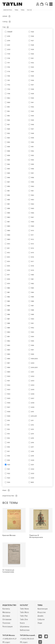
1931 (32, 58)
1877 (9, 275)
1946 (32, 125)
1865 (9, 226)
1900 (9, 376)
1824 (9, 120)
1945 (32, 120)
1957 (32, 173)
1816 (8, 116)
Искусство (42, 612)
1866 (9, 231)
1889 (9, 328)
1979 (32, 270)
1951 (32, 147)
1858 (9, 209)
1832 (9, 133)
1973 (32, 244)
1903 (9, 390)
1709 (9, 54)
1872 (9, 253)
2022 (32, 469)
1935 (32, 76)
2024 (32, 478)
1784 (9, 76)
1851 (8, 191)
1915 (8, 443)
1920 (29, 10)
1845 (9, 173)
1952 (32, 151)
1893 (9, 345)
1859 (9, 213)
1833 (9, 138)
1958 (32, 178)
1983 (32, 288)
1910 (9, 421)
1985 (32, 297)
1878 (9, 279)
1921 (8, 469)
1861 (8, 222)
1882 (9, 297)
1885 (9, 310)
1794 (9, 89)
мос (32, 482)
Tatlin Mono (24, 612)
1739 (9, 58)
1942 (32, 107)
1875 (9, 266)
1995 (32, 341)
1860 (9, 217)
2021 (9, 45)
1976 (32, 257)
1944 (32, 116)
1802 (9, 98)
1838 (9, 151)
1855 (9, 200)
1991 (32, 323)
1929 (32, 50)
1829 (9, 129)
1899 (9, 372)
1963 (32, 200)
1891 (8, 337)
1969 (32, 226)
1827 (9, 125)
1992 (32, 328)
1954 (32, 160)
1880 (9, 288)
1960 (32, 186)
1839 (9, 156)
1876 (9, 270)
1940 (32, 98)
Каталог (24, 605)
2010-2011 (34, 416)
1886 (9, 315)
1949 (32, 138)
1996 (32, 345)
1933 (32, 67)
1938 (32, 89)
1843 (9, 169)
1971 (32, 235)
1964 (32, 204)
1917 (8, 451)
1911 (8, 425)
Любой (10, 32)
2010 (32, 412)
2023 (9, 50)
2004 (33, 385)
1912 (8, 429)
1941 (32, 103)
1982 (32, 284)
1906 (9, 403)
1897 (9, 363)
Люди (40, 623)
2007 (33, 398)
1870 (9, 244)
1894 (9, 350)
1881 (8, 292)
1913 (8, 434)
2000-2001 (34, 368)
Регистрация (8, 627)
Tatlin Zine (24, 619)
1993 (32, 332)
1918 (8, 456)
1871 (8, 248)
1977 (32, 262)
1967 (32, 217)
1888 (9, 323)
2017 (32, 447)
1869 (9, 239)
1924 (9, 482)
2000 (33, 363)
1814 (8, 111)
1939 (32, 94)
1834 (9, 142)
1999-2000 (34, 359)
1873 (9, 257)
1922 (9, 474)
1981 (32, 279)
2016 (32, 443)
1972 (32, 239)
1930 (32, 54)
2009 (33, 407)
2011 (32, 421)
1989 (32, 315)
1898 (9, 368)
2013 (32, 429)
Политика (6, 623)
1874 (9, 262)
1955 (32, 164)
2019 (9, 41)
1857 (9, 204)
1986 (32, 301)
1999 (32, 354)
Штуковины (25, 627)
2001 (32, 372)
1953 (32, 156)
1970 (32, 231)
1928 (32, 45)
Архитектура (42, 609)
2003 (33, 381)
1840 (9, 160)
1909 (9, 416)
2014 (32, 434)
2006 (33, 394)
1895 (9, 354)
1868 (9, 235)
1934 (32, 72)
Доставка (6, 616)
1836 (9, 147)
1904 (9, 394)
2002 (33, 376)
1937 (32, 85)
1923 (9, 478)
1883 (9, 301)
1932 (32, 63)
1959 (32, 182)
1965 (32, 209)
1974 (32, 248)
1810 (8, 107)
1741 (8, 63)
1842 (9, 164)
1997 (32, 350)
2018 (9, 36)
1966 (32, 213)
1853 (9, 195)
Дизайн (40, 616)
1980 (32, 275)
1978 (32, 266)
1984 (32, 292)
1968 (32, 222)
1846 (9, 178)
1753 (9, 67)
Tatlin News (24, 609)
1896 (9, 359)
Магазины (6, 612)
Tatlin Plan (24, 616)
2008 (33, 403)
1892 (9, 341)
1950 (32, 142)
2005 (33, 390)
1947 (32, 129)
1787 (9, 80)
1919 (9, 460)
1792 (9, 85)
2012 (32, 425)
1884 (9, 306)
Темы (16, 10)
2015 (32, 438)
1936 (32, 80)
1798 (9, 94)
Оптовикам (7, 619)
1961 (32, 191)
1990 (32, 319)
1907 (9, 407)
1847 (9, 182)
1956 (32, 169)
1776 (9, 72)
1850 (9, 186)
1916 (9, 447)
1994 (32, 337)
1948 (32, 133)
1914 (8, 438)
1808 (9, 103)
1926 (32, 36)
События (41, 619)
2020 (33, 460)
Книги (22, 623)
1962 (32, 195)
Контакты (6, 609)
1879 (9, 284)
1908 (9, 412)
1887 (9, 319)
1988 (32, 310)
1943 (32, 111)
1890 (9, 332)
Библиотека (8, 10)
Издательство (9, 605)
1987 (32, 306)
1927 (32, 41)
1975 (32, 253)
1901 (9, 381)
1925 (32, 32)
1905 (9, 398)
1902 (9, 385)
